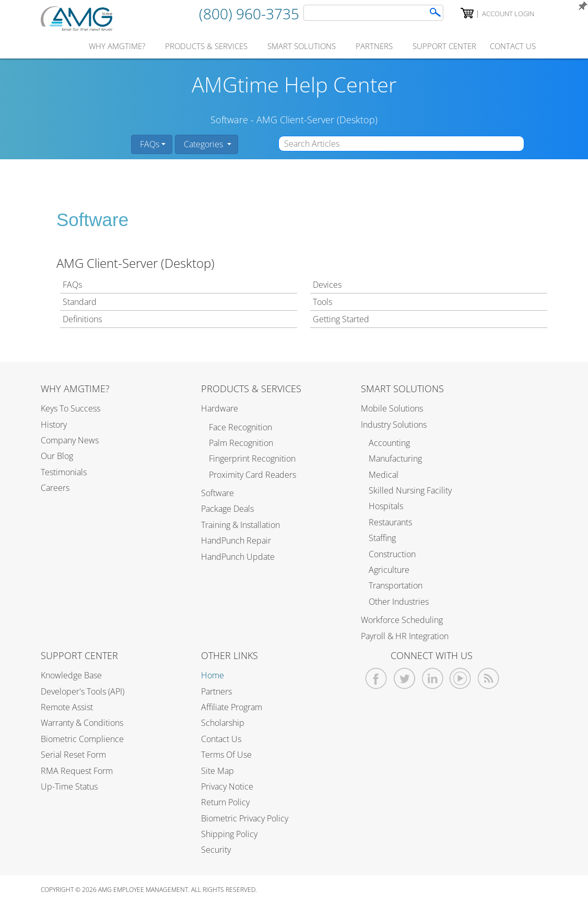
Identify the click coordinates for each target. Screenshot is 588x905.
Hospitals (386, 506)
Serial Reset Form (73, 755)
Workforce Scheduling (402, 620)
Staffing (382, 538)
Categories (203, 144)
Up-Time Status (69, 786)
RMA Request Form (77, 771)
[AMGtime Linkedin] (433, 679)
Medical (384, 475)
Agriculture (389, 570)
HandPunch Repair (236, 540)
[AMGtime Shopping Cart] (467, 13)
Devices (327, 285)
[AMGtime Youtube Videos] (460, 679)
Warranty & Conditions (82, 723)
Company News (70, 440)
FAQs (149, 144)
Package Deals (227, 509)
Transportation (396, 585)
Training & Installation (240, 525)
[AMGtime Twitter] (404, 679)
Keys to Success (70, 408)
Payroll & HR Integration (405, 636)
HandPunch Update (238, 557)
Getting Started (341, 319)
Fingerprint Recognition (252, 459)
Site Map (217, 771)
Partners (216, 691)
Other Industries (399, 602)
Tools (322, 302)
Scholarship (223, 723)
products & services (206, 46)
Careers (55, 488)
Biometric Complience (82, 739)
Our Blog (57, 456)
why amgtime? (117, 46)
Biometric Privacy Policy (245, 818)
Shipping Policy (229, 834)
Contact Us (221, 739)
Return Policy (225, 802)
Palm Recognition (241, 443)
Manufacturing (395, 459)
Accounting (389, 443)
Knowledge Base (71, 675)
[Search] (435, 12)
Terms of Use (226, 755)
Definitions (82, 319)
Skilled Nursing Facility (410, 490)
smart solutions (302, 46)
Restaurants (390, 522)
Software (229, 120)
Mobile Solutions (392, 408)
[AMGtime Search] (373, 13)
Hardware (220, 408)
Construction (392, 554)
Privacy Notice (227, 786)
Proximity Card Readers (252, 475)
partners (374, 46)
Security (216, 850)
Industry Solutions (394, 425)
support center (444, 46)
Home (213, 675)
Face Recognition (240, 427)
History (54, 425)
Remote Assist (67, 707)
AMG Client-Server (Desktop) (317, 120)
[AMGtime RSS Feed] (489, 679)
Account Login (508, 14)
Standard (80, 302)
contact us (513, 46)
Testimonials (64, 472)
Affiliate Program (232, 707)
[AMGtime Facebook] (376, 679)
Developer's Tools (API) (83, 691)
